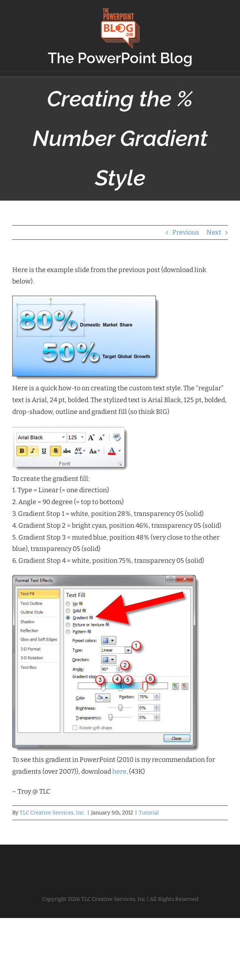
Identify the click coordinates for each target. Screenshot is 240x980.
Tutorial (149, 813)
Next (214, 232)
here (119, 771)
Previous (186, 232)
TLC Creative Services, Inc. (52, 813)
